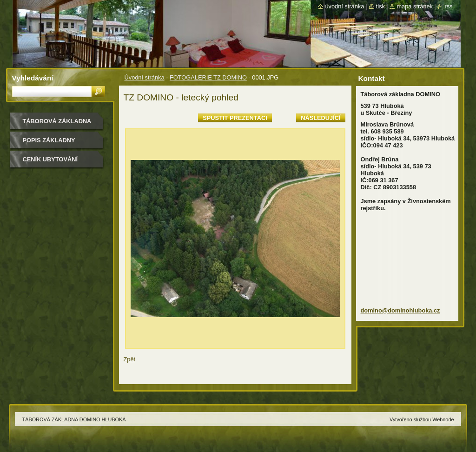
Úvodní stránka (145, 77)
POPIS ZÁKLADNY (49, 140)
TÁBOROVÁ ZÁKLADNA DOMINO (57, 124)
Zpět (130, 359)
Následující (321, 118)
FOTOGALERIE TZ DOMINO (208, 77)
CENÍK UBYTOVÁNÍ (50, 159)
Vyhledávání (33, 78)
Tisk (380, 6)
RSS (448, 6)
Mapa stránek (415, 6)
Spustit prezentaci (235, 118)
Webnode (443, 419)
